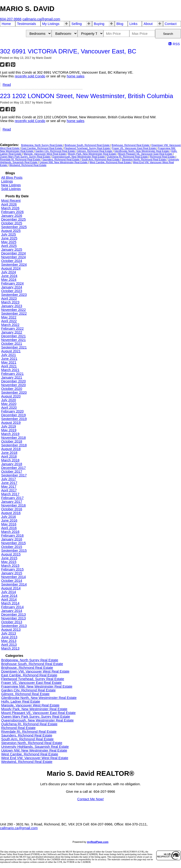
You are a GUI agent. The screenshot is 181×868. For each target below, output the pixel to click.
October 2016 (12, 509)
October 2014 (12, 581)
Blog (120, 24)
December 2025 (13, 219)
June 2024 (9, 276)
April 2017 (9, 490)
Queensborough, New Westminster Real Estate (79, 157)
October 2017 (12, 472)
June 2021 (9, 359)
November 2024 (13, 257)
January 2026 (12, 216)
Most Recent (11, 201)
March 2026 (10, 208)
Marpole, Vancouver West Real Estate (45, 154)
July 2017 (9, 479)
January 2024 (12, 287)
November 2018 (13, 438)
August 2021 (11, 351)
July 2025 (9, 234)
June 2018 (9, 453)
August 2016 (11, 513)
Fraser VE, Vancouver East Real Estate (134, 148)
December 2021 (13, 336)
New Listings (11, 185)
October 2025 (12, 223)
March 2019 (10, 434)
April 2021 (9, 366)
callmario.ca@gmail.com (19, 828)
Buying (99, 24)
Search (168, 34)
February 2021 (12, 374)
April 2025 (9, 246)
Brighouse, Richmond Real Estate (131, 145)
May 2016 (9, 524)
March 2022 (10, 325)
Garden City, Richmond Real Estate (56, 151)
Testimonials (27, 24)
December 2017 (13, 468)
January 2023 (12, 306)
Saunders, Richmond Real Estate (61, 159)
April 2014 (9, 599)
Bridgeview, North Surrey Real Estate (42, 145)
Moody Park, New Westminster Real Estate (92, 154)
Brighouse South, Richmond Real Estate (87, 145)
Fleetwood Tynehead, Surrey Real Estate (87, 148)
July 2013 (9, 633)
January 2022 (12, 332)
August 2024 (11, 268)
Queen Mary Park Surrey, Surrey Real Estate (25, 157)
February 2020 (12, 411)
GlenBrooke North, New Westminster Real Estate (142, 151)
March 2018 (10, 460)
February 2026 (12, 212)
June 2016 (9, 520)
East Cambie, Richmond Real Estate (42, 148)
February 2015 (12, 569)
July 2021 (9, 355)
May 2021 (9, 362)
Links (133, 24)
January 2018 (12, 464)
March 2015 (10, 566)
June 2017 (9, 483)
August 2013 (11, 630)
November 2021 (13, 340)
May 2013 (9, 641)
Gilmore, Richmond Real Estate (95, 151)
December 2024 (13, 253)
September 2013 (14, 626)
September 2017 (14, 475)
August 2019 (11, 423)
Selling (77, 24)
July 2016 (9, 517)
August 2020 (11, 396)
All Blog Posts (12, 178)
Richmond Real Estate (163, 157)
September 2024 (14, 265)
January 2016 (12, 539)
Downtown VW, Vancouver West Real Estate (35, 671)
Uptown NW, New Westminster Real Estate (64, 162)
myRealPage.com (98, 842)
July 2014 (9, 592)
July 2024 (9, 272)
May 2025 (9, 242)
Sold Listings (11, 189)
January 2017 (12, 502)
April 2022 (9, 321)
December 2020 (13, 381)
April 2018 (9, 456)
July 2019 (9, 426)
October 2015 (12, 547)
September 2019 (14, 419)
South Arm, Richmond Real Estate (101, 159)
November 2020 (13, 385)
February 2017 (12, 498)
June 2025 (9, 238)
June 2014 (9, 596)
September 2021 (14, 347)
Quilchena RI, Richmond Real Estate (128, 157)
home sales (76, 76)
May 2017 (9, 487)
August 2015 (11, 554)
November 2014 (13, 577)
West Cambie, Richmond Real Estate (111, 162)
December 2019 (13, 415)
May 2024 (9, 280)
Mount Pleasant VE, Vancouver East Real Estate (146, 154)
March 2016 (10, 532)
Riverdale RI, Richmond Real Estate (21, 159)
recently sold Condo (30, 76)
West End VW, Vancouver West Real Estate (35, 758)
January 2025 (12, 250)
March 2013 (10, 648)
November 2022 (13, 310)
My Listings (51, 24)
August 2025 (11, 231)
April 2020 (9, 408)
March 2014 (10, 603)
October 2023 (12, 291)
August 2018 (11, 449)
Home (6, 24)
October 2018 (12, 441)
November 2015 (13, 543)
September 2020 (14, 392)
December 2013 (13, 614)
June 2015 (9, 558)
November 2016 (13, 505)
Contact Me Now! (90, 799)
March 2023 (10, 302)
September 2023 (14, 295)
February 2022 (12, 329)
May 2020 (9, 404)
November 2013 (13, 618)
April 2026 (9, 204)
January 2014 (12, 611)
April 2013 (9, 645)
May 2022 (9, 317)
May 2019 (9, 430)
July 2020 (9, 400)
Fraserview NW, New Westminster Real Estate (37, 686)
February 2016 (12, 535)
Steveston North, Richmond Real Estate (144, 159)
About (148, 24)
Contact (171, 24)
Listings (7, 181)
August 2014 (11, 588)
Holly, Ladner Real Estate (21, 702)
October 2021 (12, 344)
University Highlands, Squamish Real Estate (35, 747)
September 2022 (14, 313)
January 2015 (12, 573)
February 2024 (12, 283)
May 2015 (9, 562)
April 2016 (9, 528)
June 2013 (9, 637)
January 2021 (12, 377)
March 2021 (10, 370)
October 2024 (12, 261)
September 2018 (14, 445)
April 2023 (9, 298)
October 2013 (12, 622)
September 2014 (14, 584)
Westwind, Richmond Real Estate (28, 165)
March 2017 (10, 494)
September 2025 (14, 227)
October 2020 (12, 389)
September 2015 (14, 551)
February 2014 (12, 607)
